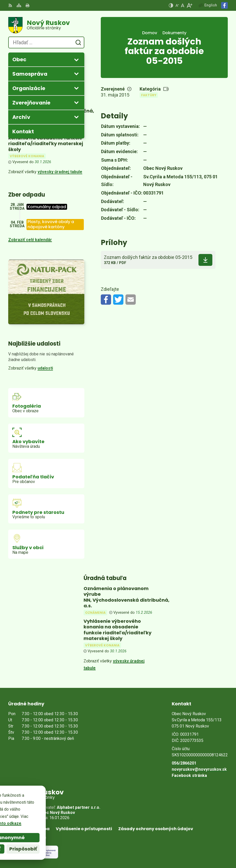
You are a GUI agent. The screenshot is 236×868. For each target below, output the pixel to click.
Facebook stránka (189, 775)
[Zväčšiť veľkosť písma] (189, 5)
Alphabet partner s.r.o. (79, 807)
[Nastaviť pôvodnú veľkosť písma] (183, 5)
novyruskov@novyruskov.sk (199, 769)
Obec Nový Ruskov (57, 813)
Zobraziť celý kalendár (30, 240)
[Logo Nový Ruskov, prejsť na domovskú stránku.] (46, 25)
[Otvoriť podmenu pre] (76, 60)
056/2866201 (184, 763)
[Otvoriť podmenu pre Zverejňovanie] (76, 102)
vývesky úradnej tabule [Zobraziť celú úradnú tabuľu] (60, 172)
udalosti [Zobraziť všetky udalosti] (45, 368)
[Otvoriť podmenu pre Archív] (76, 117)
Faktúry (149, 95)
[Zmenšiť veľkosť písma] (177, 5)
